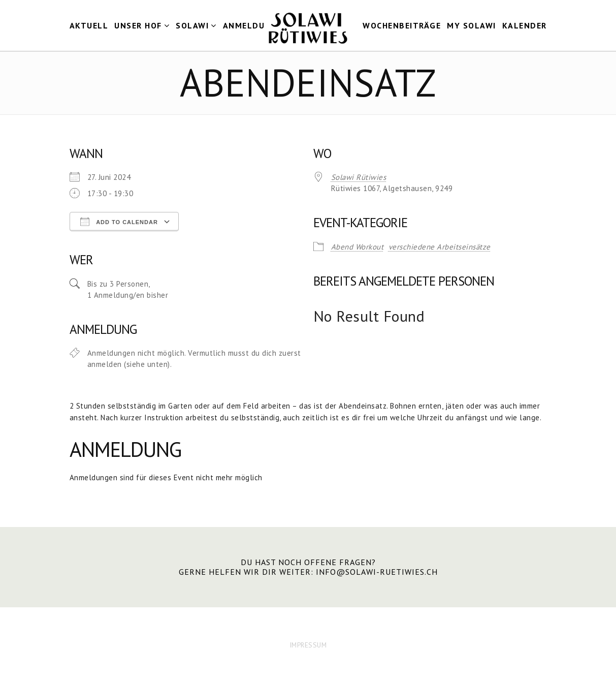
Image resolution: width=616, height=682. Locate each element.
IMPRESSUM (308, 645)
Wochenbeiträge (402, 25)
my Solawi (472, 25)
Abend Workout (358, 247)
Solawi (192, 25)
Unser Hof (138, 25)
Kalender (525, 25)
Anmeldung (250, 25)
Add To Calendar (119, 222)
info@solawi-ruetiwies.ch (377, 572)
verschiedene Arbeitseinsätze (440, 247)
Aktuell (89, 25)
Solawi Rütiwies (359, 177)
